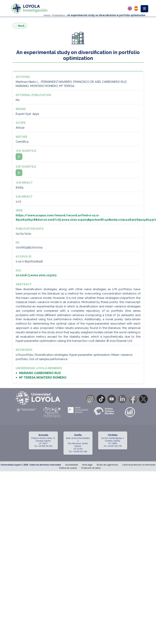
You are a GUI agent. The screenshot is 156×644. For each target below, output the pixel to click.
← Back (20, 26)
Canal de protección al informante (139, 465)
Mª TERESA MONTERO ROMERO (43, 378)
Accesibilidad (72, 465)
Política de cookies (68, 468)
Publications (59, 15)
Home (47, 15)
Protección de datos (91, 468)
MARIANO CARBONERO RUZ (40, 373)
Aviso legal (87, 465)
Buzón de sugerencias (107, 465)
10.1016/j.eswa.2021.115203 (36, 275)
